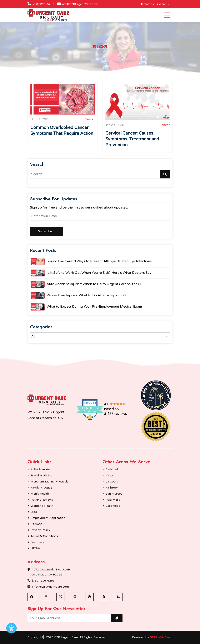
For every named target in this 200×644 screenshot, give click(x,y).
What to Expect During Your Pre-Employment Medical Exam (94, 307)
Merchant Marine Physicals (49, 482)
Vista (109, 475)
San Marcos (114, 494)
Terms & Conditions (44, 536)
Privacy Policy (40, 530)
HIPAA (35, 548)
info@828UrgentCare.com (80, 4)
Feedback (37, 542)
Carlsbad (112, 469)
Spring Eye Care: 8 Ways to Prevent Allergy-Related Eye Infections (99, 261)
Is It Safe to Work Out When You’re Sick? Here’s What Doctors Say (99, 273)
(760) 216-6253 (43, 4)
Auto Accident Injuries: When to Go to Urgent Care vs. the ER (95, 284)
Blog (34, 512)
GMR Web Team (161, 637)
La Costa (112, 482)
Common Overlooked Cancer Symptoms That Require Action (62, 131)
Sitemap (36, 524)
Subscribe (45, 231)
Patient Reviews (42, 500)
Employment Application (48, 518)
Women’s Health (42, 506)
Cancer (90, 119)
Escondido (113, 506)
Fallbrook (112, 488)
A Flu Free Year (41, 469)
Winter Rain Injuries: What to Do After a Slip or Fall (86, 295)
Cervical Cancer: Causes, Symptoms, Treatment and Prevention (132, 139)
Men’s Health (40, 494)
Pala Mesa (113, 500)
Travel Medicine (41, 475)
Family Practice (41, 488)
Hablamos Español (154, 4)
